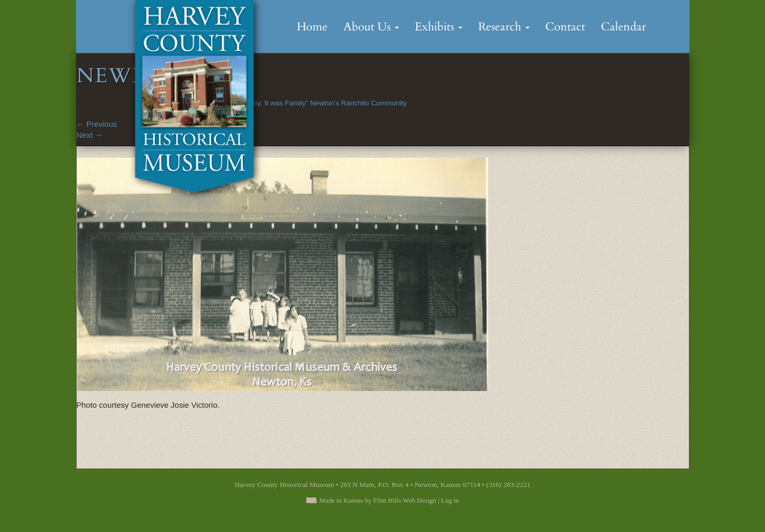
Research (504, 27)
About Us (371, 27)
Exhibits (439, 27)
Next (90, 135)
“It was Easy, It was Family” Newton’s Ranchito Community (314, 103)
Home (312, 27)
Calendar (623, 27)
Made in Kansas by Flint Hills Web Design (378, 500)
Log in (450, 500)
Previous (97, 124)
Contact (565, 27)
